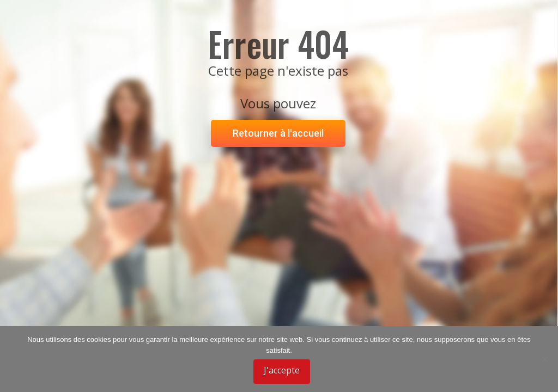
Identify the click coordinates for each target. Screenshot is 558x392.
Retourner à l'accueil (278, 133)
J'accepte (282, 370)
